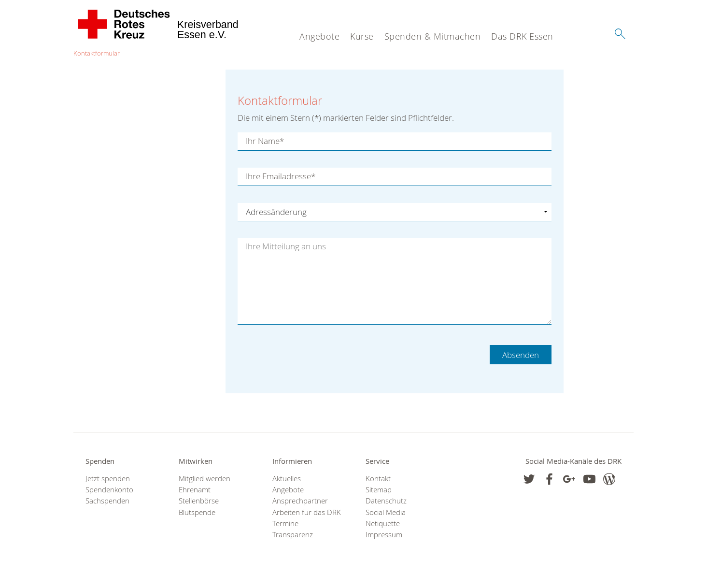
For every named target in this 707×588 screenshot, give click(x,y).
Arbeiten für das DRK (307, 512)
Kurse (362, 36)
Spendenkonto (109, 490)
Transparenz (293, 535)
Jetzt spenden (108, 479)
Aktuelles (287, 479)
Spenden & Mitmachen (433, 36)
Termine (285, 523)
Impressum (384, 535)
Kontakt (378, 479)
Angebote (319, 36)
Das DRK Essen (522, 36)
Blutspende (197, 512)
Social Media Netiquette (386, 518)
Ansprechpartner (300, 501)
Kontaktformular (97, 53)
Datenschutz (386, 501)
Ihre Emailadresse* (281, 177)
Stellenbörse (199, 501)
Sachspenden (107, 501)
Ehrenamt (195, 490)
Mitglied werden (205, 479)
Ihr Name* (265, 141)
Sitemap (379, 490)
